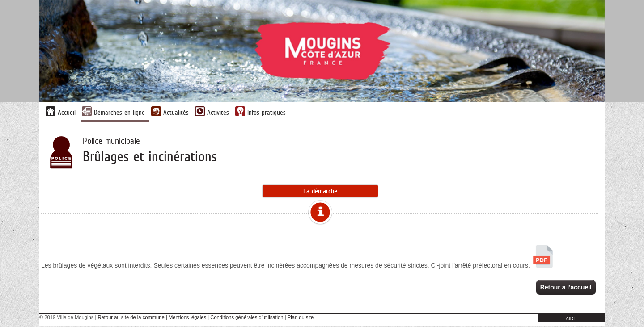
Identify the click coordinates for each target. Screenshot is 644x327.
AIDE (571, 319)
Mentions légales (187, 318)
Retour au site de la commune (131, 318)
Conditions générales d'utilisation (247, 318)
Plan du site (301, 318)
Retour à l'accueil (566, 287)
